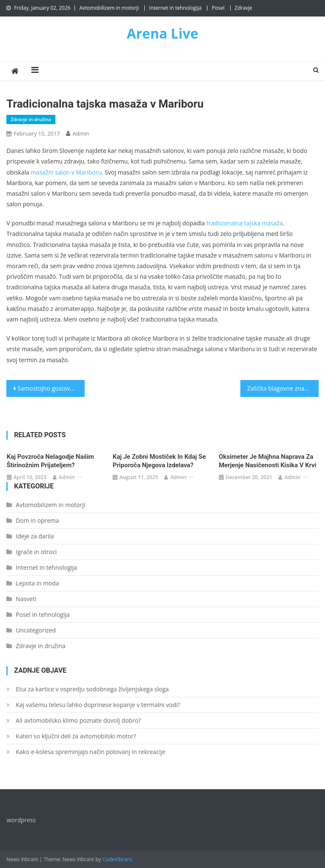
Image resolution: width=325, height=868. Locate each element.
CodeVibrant (117, 859)
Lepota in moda (37, 583)
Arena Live (162, 33)
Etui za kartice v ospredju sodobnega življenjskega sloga (92, 689)
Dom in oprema (37, 520)
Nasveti (26, 599)
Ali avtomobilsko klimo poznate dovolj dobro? (78, 720)
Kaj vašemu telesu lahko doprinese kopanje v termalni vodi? (98, 705)
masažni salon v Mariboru (66, 172)
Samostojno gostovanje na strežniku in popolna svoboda (51, 388)
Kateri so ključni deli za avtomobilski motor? (76, 736)
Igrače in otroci (36, 552)
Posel (218, 8)
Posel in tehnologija (43, 614)
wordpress (21, 820)
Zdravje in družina (31, 119)
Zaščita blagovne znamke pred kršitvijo (283, 388)
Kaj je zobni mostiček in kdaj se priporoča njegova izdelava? (159, 461)
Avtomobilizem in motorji (109, 8)
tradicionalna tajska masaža (245, 223)
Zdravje (244, 8)
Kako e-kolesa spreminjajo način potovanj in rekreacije (91, 752)
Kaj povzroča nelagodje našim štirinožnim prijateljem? (50, 461)
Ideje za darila (35, 536)
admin (81, 133)
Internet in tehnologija (175, 8)
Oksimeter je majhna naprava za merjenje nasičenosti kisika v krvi (268, 461)
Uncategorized (36, 630)
